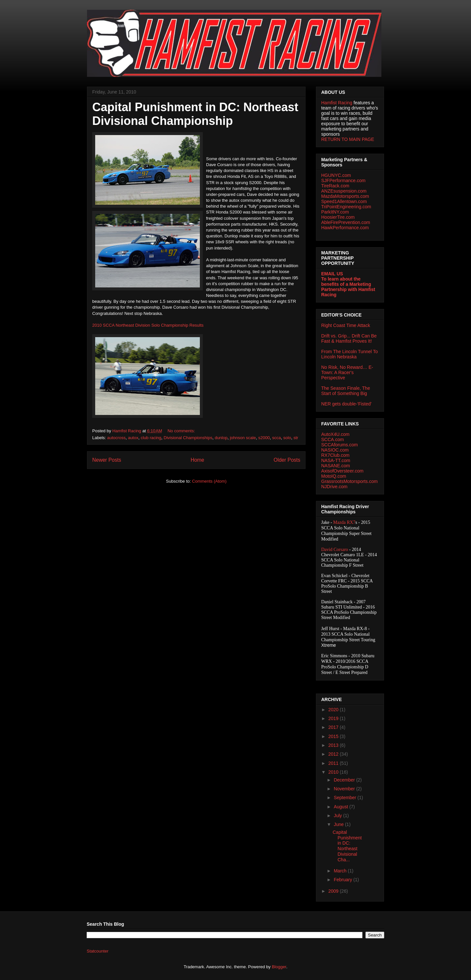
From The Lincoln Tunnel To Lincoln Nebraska (349, 354)
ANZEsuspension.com (344, 191)
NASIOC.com (335, 450)
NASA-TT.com (336, 460)
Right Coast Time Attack (346, 325)
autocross (116, 438)
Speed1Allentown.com (344, 201)
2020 (334, 710)
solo (287, 438)
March (341, 871)
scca (277, 438)
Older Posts (287, 460)
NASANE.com (336, 466)
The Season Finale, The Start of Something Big (346, 391)
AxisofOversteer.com (342, 471)
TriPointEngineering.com (346, 207)
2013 (334, 745)
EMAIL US (332, 274)
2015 (334, 736)
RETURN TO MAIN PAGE (348, 139)
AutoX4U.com (335, 434)
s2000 (264, 438)
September (345, 798)
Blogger (279, 967)
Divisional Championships (188, 438)
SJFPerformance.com (343, 181)
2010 (334, 772)
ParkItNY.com (335, 212)
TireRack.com (335, 186)
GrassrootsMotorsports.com (349, 481)
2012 (334, 754)
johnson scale (243, 438)
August (341, 807)
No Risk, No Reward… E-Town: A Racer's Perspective (347, 372)
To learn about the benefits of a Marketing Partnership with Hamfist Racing (348, 287)
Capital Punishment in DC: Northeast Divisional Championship (195, 114)
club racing (151, 438)
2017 (334, 727)
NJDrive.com (334, 487)
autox (133, 438)
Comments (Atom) (209, 481)
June (339, 824)
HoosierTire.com (338, 217)
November (345, 789)
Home (198, 460)
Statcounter (98, 951)
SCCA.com (332, 439)
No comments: (182, 431)
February (343, 880)
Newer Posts (107, 460)
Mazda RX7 (344, 522)
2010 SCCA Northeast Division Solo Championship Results (148, 325)
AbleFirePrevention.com (346, 222)
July (338, 816)
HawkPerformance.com (345, 228)
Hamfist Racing (337, 103)
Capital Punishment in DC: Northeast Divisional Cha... (347, 846)
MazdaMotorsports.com (345, 196)
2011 (334, 763)
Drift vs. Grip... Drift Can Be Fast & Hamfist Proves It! (349, 338)
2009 (334, 891)
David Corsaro (335, 550)
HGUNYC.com (336, 175)
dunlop (221, 438)
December (345, 780)
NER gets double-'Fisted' (346, 404)
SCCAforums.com (340, 445)
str (296, 438)
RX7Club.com (335, 455)
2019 (334, 718)
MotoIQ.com (334, 476)
